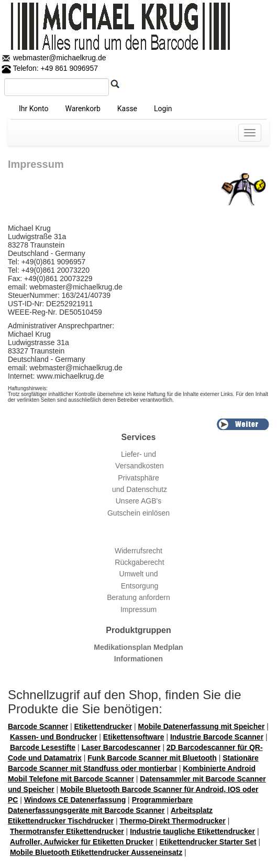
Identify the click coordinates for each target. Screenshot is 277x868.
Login (163, 109)
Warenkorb (82, 109)
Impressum (138, 609)
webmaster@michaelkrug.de (59, 58)
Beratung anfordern (138, 597)
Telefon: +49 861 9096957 (50, 68)
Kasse (127, 109)
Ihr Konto (34, 109)
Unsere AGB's (139, 501)
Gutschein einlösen (138, 513)
